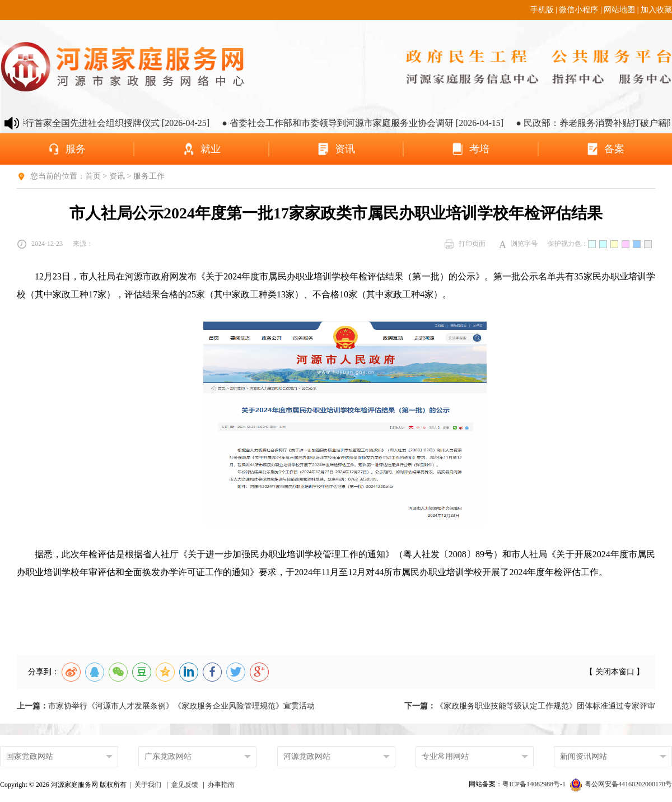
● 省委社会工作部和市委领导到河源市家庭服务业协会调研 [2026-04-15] (369, 123)
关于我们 (148, 785)
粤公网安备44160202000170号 (621, 784)
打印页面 (465, 244)
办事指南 (221, 785)
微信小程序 (578, 10)
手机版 (542, 10)
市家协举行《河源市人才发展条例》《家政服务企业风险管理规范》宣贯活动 (166, 706)
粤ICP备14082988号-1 (535, 784)
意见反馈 (185, 785)
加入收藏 (656, 10)
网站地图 (619, 10)
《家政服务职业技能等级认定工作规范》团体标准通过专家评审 (530, 706)
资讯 (117, 176)
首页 (93, 176)
